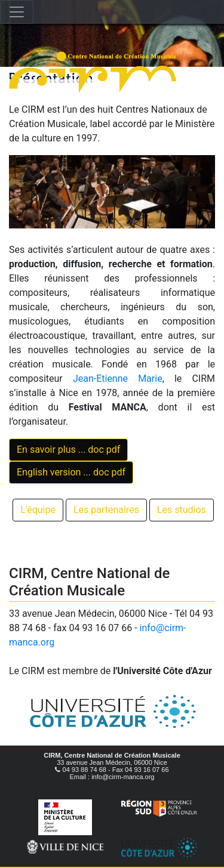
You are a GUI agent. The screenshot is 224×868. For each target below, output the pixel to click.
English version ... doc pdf (71, 472)
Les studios (182, 510)
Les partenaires (106, 510)
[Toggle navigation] (17, 12)
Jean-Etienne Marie (118, 379)
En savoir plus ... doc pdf (68, 450)
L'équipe (38, 510)
